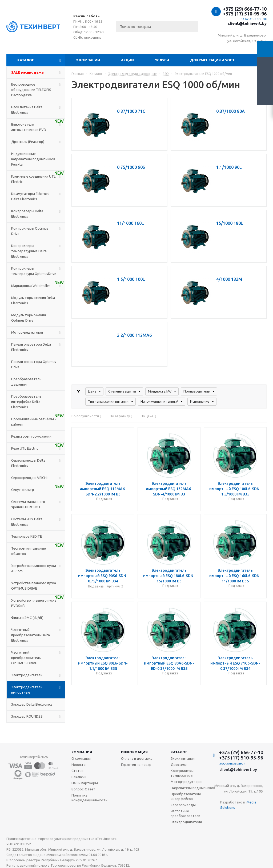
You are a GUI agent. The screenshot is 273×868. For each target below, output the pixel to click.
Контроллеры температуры (182, 773)
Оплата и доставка (137, 758)
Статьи (77, 771)
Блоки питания (183, 758)
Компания (82, 752)
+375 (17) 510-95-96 (245, 14)
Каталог (26, 60)
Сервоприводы (183, 805)
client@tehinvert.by (247, 23)
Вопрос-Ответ (83, 789)
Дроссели (179, 765)
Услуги (162, 60)
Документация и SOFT (212, 60)
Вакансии (79, 777)
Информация (134, 752)
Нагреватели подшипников (193, 788)
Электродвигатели (186, 822)
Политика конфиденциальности (89, 798)
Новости (79, 765)
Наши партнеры (85, 783)
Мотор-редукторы (186, 782)
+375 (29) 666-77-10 (245, 9)
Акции (127, 60)
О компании (88, 60)
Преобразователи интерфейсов (186, 796)
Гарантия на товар (136, 765)
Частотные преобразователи (185, 813)
